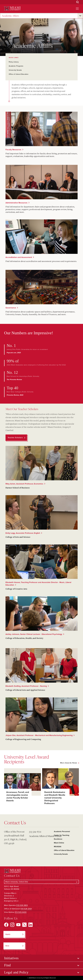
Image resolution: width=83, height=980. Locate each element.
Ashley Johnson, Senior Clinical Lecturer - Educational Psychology (34, 634)
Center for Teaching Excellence (62, 837)
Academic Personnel (62, 832)
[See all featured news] (70, 763)
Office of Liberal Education (19, 74)
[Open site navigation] (77, 9)
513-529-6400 (21, 912)
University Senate (15, 70)
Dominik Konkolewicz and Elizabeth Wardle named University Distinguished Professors (55, 798)
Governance (11, 308)
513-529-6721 (35, 832)
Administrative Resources (16, 203)
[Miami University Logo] (12, 8)
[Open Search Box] (78, 2)
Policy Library (14, 62)
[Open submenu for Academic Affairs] (80, 16)
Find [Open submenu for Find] (7, 965)
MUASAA (58, 847)
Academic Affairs (10, 16)
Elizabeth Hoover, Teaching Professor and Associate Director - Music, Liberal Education (38, 584)
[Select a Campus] (41, 882)
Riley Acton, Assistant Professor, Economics (24, 484)
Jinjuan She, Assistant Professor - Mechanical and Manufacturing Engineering (39, 735)
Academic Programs (16, 66)
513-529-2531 (26, 909)
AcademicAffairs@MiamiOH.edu (41, 836)
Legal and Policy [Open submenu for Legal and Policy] (16, 972)
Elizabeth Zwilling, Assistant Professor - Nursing (26, 686)
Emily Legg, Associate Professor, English (23, 533)
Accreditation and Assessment (19, 257)
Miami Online (59, 843)
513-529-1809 (22, 905)
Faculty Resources (13, 150)
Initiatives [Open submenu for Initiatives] (11, 958)
